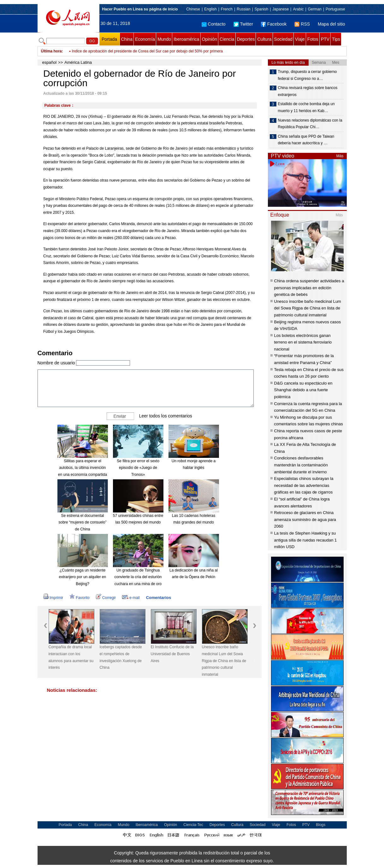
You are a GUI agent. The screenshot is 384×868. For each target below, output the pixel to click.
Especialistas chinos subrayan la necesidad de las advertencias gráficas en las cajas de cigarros (304, 485)
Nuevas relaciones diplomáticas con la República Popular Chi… (310, 124)
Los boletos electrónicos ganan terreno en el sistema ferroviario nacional (303, 342)
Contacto (214, 24)
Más (340, 156)
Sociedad (283, 39)
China (127, 39)
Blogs (321, 825)
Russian (243, 9)
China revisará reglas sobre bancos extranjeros (308, 91)
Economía (145, 39)
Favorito (79, 598)
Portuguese (335, 9)
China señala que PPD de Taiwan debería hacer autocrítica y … (306, 140)
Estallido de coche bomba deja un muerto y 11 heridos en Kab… (306, 107)
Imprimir (53, 598)
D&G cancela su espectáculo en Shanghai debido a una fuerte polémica (303, 390)
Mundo (164, 39)
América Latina (78, 62)
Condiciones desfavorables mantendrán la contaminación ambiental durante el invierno (301, 465)
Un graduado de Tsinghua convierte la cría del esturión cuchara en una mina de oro (138, 577)
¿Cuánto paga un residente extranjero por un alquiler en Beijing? (83, 577)
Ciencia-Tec (193, 825)
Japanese (281, 9)
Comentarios (159, 598)
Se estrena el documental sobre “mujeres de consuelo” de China (82, 522)
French (227, 9)
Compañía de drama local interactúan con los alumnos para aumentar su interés (71, 657)
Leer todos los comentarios (166, 416)
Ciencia (227, 39)
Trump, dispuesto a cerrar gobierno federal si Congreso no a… (307, 75)
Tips (336, 39)
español (50, 62)
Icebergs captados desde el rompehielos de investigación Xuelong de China (121, 657)
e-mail (131, 598)
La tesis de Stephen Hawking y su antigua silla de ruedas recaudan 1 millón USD (306, 540)
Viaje (300, 39)
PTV (325, 39)
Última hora (51, 51)
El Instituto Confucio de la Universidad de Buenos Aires (172, 654)
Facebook (274, 24)
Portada (109, 39)
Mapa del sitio (331, 24)
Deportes (246, 39)
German (315, 9)
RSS (302, 24)
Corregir (106, 598)
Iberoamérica (186, 39)
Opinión (210, 39)
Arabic (298, 9)
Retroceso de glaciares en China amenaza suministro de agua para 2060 (305, 519)
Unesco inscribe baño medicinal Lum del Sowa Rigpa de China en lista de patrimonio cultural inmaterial (224, 661)
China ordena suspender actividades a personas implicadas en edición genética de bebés (309, 288)
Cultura (264, 39)
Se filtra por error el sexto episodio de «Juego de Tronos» (138, 468)
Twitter (243, 24)
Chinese (193, 9)
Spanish (261, 9)
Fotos (313, 39)
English (210, 9)
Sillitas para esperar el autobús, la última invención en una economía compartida (83, 468)
